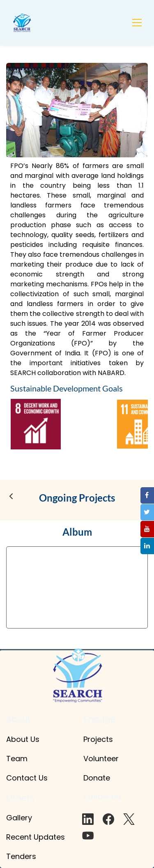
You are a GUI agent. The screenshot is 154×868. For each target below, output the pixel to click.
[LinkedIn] (88, 819)
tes (59, 837)
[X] (129, 819)
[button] (11, 496)
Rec (13, 837)
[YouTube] (88, 836)
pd (44, 837)
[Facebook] (108, 819)
